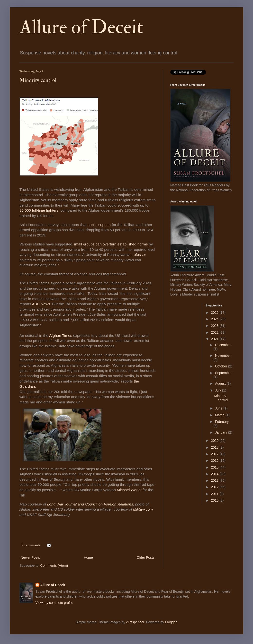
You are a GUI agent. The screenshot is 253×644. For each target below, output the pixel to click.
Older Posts (146, 557)
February (222, 422)
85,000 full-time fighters (39, 210)
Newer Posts (30, 557)
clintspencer (135, 622)
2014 (215, 474)
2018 (215, 447)
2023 (215, 326)
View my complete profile (54, 603)
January (222, 432)
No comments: (32, 545)
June (219, 408)
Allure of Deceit (81, 27)
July (219, 390)
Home (88, 557)
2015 (215, 467)
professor (138, 255)
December (223, 345)
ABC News (41, 304)
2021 (215, 339)
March (220, 415)
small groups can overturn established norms (111, 244)
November (223, 356)
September (223, 373)
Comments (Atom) (54, 566)
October (222, 366)
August (221, 383)
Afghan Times (61, 335)
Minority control (38, 80)
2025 (215, 313)
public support (100, 225)
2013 (215, 480)
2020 (215, 441)
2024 (215, 319)
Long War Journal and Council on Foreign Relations (90, 504)
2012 (215, 487)
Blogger (171, 622)
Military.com (143, 509)
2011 (215, 494)
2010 (215, 500)
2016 (215, 461)
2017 (215, 454)
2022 (215, 332)
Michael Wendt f (130, 490)
